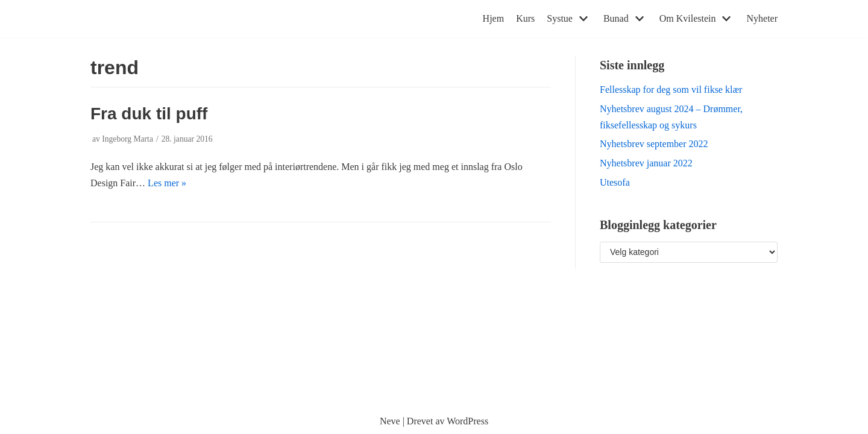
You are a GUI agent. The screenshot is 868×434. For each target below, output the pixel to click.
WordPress (467, 421)
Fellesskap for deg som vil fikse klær (671, 90)
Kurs (525, 18)
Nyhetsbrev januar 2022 (646, 163)
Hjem (494, 18)
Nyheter (762, 18)
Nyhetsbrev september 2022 (654, 144)
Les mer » (167, 183)
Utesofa (615, 182)
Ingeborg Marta (127, 139)
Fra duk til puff (149, 114)
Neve (390, 421)
